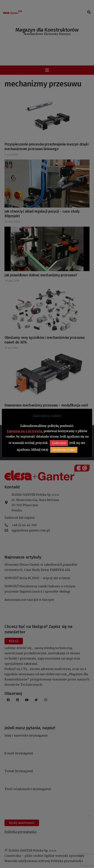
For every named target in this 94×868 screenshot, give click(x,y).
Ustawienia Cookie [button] (64, 450)
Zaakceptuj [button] (59, 443)
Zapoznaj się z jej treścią (24, 431)
